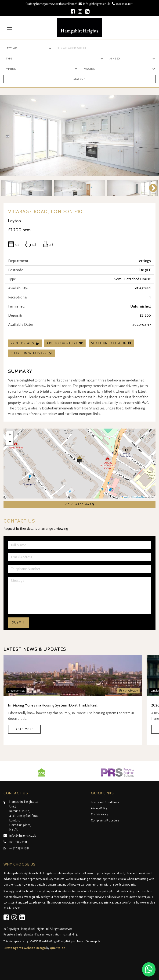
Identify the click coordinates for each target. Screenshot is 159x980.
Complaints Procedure (105, 821)
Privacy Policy (99, 808)
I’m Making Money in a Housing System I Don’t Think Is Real (53, 705)
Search (80, 79)
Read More (24, 729)
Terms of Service (85, 941)
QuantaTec (57, 948)
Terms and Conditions (105, 802)
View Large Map (80, 504)
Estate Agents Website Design (25, 948)
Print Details (22, 343)
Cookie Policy (99, 814)
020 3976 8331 (122, 4)
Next (151, 188)
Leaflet (125, 497)
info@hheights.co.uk (95, 4)
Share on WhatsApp (32, 353)
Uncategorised (16, 691)
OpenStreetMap (139, 497)
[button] (79, 460)
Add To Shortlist (62, 343)
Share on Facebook (111, 343)
